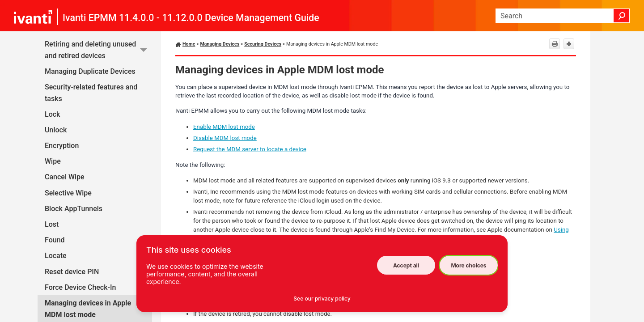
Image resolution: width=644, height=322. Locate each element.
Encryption (62, 146)
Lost (52, 224)
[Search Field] (563, 16)
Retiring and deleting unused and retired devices (98, 50)
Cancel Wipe (65, 177)
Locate (56, 256)
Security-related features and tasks (91, 93)
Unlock (56, 130)
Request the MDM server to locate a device (250, 149)
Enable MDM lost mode (224, 127)
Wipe (53, 161)
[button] (622, 16)
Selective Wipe (68, 193)
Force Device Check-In (80, 287)
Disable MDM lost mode (225, 138)
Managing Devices (220, 44)
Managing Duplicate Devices (90, 71)
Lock (52, 114)
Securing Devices (263, 44)
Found (55, 240)
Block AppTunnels (74, 209)
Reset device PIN (72, 272)
